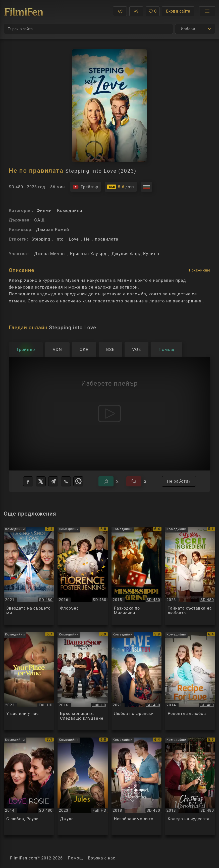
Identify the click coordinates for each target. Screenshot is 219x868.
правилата (107, 239)
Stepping (41, 239)
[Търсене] (88, 29)
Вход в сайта (178, 11)
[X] (41, 481)
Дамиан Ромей (52, 230)
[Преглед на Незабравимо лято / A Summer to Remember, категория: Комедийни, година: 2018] (136, 786)
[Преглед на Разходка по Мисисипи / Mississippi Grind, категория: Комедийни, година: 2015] (136, 576)
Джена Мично (50, 254)
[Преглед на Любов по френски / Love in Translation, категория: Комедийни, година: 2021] (136, 681)
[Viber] (66, 481)
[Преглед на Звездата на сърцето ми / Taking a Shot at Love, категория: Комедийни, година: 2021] (29, 576)
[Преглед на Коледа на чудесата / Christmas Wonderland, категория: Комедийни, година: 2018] (190, 786)
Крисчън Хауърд (88, 254)
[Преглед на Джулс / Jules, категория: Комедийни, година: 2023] (83, 786)
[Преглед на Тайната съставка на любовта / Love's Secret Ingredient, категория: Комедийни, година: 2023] (190, 576)
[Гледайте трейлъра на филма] (86, 187)
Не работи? (179, 481)
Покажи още (200, 270)
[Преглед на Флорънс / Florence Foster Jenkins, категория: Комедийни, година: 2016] (83, 576)
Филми (44, 210)
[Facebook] (28, 481)
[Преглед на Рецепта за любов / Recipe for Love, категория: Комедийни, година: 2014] (190, 681)
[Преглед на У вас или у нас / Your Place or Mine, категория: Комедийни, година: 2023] (29, 681)
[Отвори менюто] (207, 11)
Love (74, 239)
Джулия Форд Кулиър (135, 254)
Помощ (75, 858)
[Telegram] (53, 481)
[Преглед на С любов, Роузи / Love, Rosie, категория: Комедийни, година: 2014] (29, 786)
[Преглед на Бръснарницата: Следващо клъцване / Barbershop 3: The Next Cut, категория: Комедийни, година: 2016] (83, 681)
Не (87, 239)
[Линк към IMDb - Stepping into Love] (121, 187)
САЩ (39, 220)
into (60, 239)
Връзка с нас (102, 858)
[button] (120, 11)
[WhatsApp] (78, 481)
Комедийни (70, 210)
